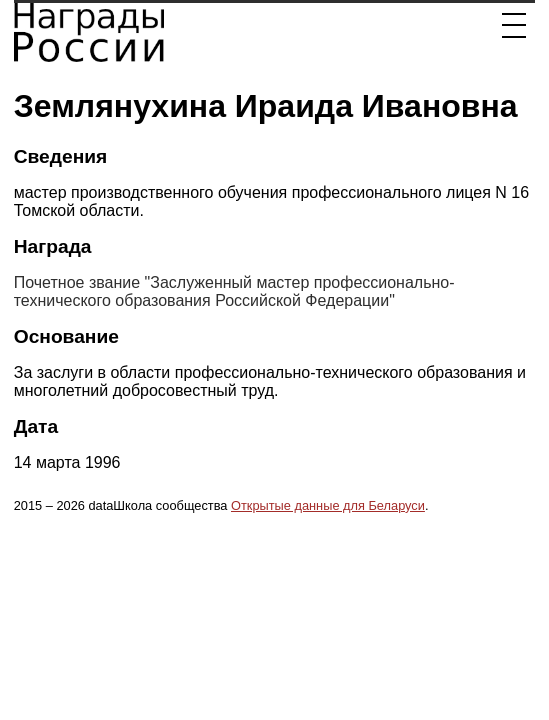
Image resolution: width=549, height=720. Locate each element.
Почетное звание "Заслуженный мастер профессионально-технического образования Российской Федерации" (234, 291)
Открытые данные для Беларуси (328, 505)
